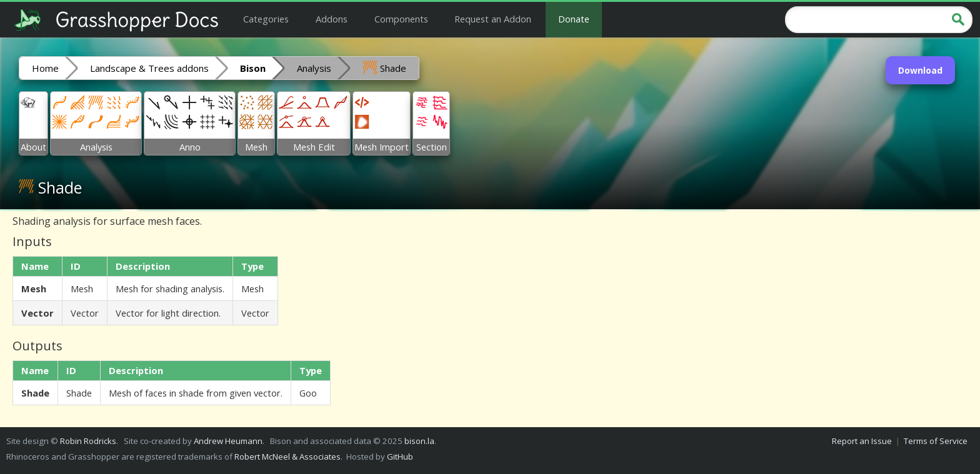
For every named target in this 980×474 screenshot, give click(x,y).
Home (45, 68)
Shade (384, 67)
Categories (266, 19)
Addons (332, 19)
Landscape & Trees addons (149, 68)
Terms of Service (936, 441)
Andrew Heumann (228, 441)
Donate (574, 19)
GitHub (400, 457)
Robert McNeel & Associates (287, 457)
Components (401, 19)
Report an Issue (862, 441)
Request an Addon (493, 19)
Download (920, 70)
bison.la (419, 441)
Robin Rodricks (88, 441)
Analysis (314, 68)
